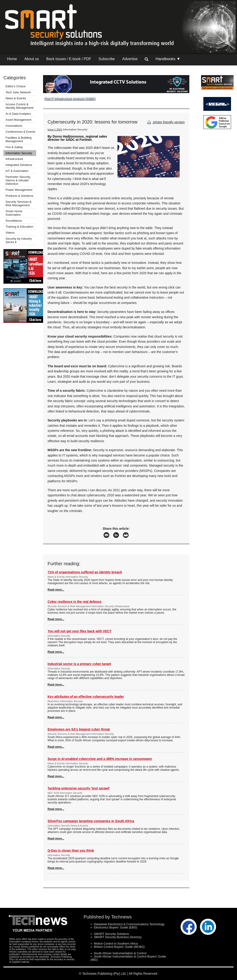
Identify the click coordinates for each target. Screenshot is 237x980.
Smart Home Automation (14, 213)
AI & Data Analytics (18, 114)
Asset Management (18, 120)
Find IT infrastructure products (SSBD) (70, 99)
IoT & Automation (17, 171)
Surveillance (14, 221)
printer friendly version (165, 122)
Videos (10, 233)
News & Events (16, 98)
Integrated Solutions (19, 165)
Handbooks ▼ (168, 59)
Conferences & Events (20, 132)
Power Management (19, 190)
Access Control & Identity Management (19, 106)
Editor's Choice (16, 86)
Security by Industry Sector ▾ (19, 240)
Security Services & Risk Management (19, 203)
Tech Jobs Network (18, 92)
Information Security (19, 153)
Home (12, 59)
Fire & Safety (14, 147)
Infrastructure (14, 159)
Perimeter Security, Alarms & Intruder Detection (18, 180)
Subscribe (107, 59)
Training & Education (19, 227)
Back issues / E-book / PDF (69, 59)
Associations (14, 126)
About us (32, 59)
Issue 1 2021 (55, 129)
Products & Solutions (19, 196)
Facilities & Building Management (19, 139)
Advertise (130, 59)
